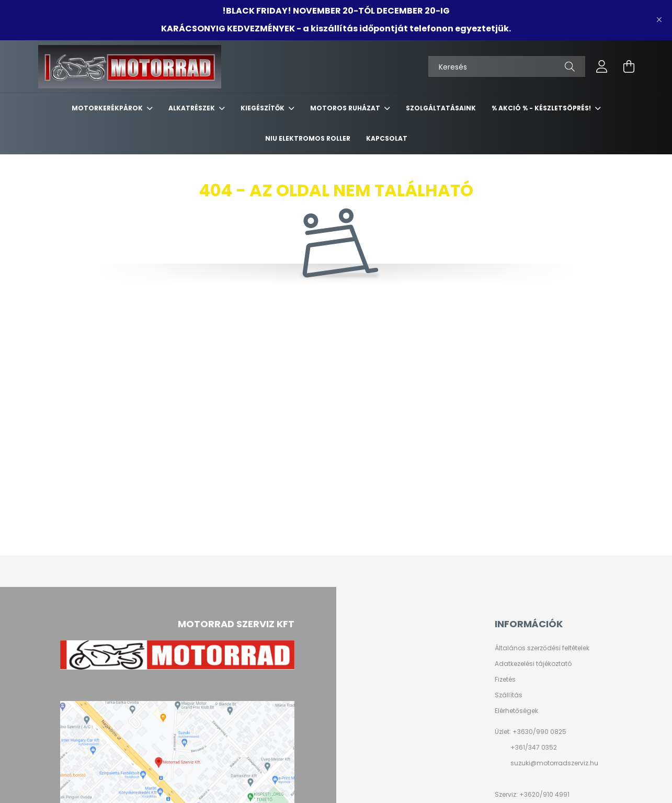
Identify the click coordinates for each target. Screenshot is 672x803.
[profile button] (602, 66)
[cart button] (629, 66)
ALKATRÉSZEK (192, 108)
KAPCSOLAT (387, 138)
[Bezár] (659, 20)
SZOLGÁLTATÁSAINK (441, 108)
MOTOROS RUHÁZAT (346, 108)
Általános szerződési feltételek (542, 648)
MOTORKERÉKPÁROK (108, 108)
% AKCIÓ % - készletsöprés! (542, 108)
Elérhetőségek (516, 711)
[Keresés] (507, 66)
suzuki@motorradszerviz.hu (554, 763)
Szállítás (509, 695)
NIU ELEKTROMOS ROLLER (308, 138)
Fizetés (505, 680)
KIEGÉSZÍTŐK (263, 108)
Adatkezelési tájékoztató (533, 664)
